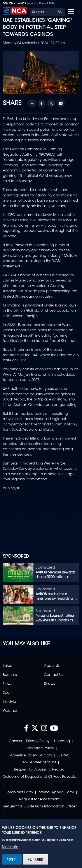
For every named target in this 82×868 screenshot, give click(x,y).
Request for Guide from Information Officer (40, 807)
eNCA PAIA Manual (39, 763)
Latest (8, 666)
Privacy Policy (38, 741)
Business (10, 675)
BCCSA (63, 756)
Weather (10, 711)
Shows (49, 684)
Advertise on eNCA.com (31, 756)
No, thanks (36, 859)
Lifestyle (9, 702)
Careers (15, 741)
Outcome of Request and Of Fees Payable (39, 777)
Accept (12, 859)
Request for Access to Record (39, 770)
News (7, 684)
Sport (7, 693)
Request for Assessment (39, 799)
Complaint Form (19, 792)
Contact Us (53, 675)
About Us (52, 666)
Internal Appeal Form (56, 792)
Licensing (62, 741)
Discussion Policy (39, 748)
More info (10, 847)
